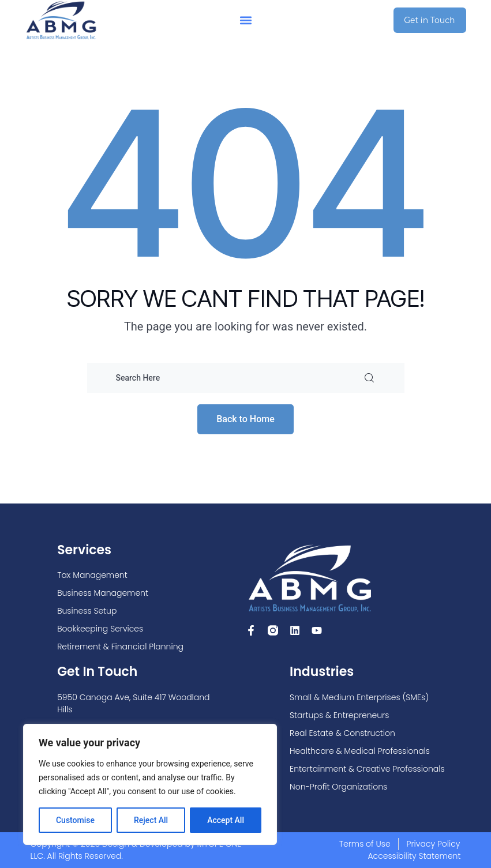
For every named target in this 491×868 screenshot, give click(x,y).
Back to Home (246, 419)
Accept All (226, 820)
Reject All (151, 820)
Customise (75, 820)
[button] (246, 20)
